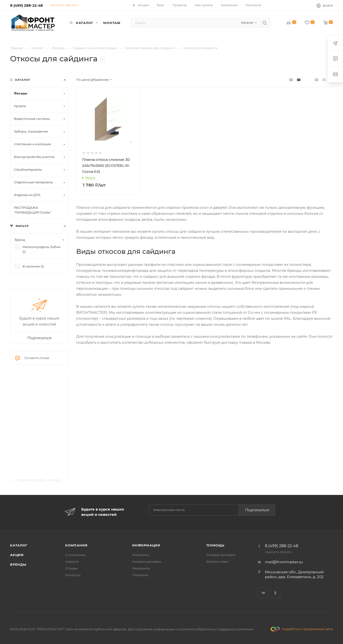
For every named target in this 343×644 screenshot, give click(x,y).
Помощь (215, 545)
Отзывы (71, 568)
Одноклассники (275, 593)
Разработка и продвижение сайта (302, 629)
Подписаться (257, 510)
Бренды (18, 564)
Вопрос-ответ (217, 562)
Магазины (141, 555)
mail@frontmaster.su (284, 562)
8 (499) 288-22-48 (26, 5)
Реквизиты (141, 568)
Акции (17, 555)
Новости (72, 562)
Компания (76, 545)
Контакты (73, 575)
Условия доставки (147, 562)
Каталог (19, 545)
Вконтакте (263, 593)
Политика (140, 575)
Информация (146, 545)
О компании (75, 555)
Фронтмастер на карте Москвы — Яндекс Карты (39, 480)
